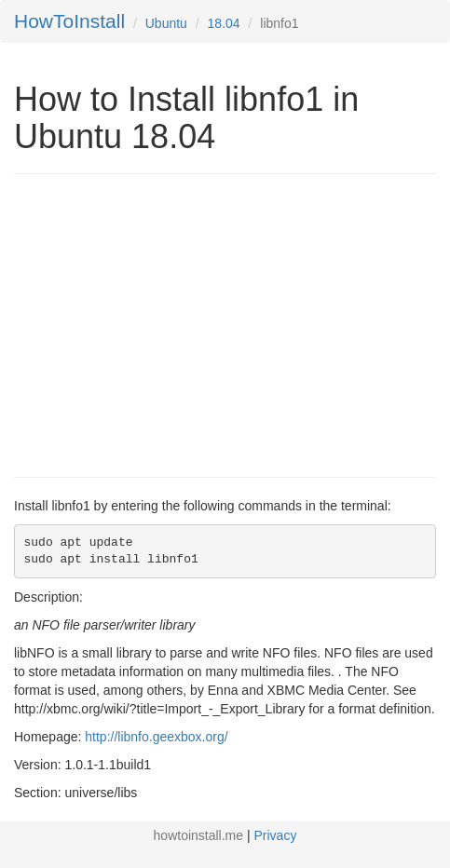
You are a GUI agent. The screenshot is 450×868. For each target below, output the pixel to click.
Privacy (276, 835)
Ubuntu (166, 23)
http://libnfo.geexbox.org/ (156, 737)
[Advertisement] (170, 323)
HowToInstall (69, 21)
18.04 (224, 23)
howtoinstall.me (199, 835)
